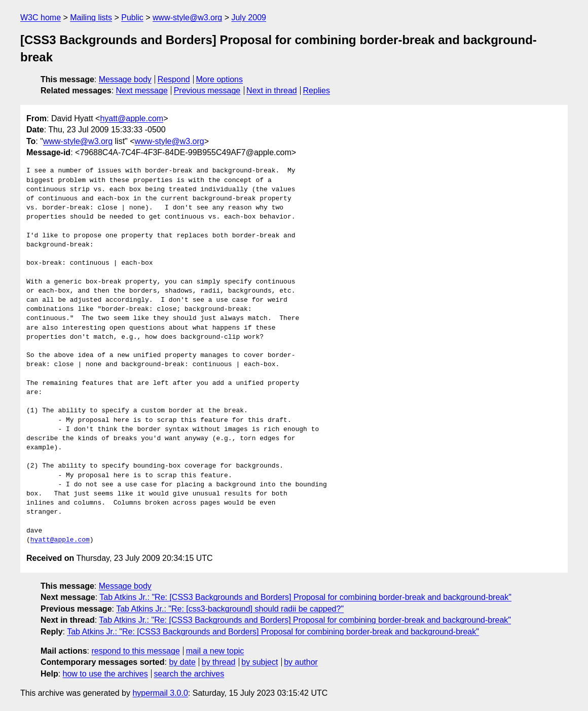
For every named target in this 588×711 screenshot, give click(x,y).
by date (182, 662)
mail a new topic (215, 651)
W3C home (41, 17)
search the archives (189, 674)
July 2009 (249, 17)
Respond (174, 79)
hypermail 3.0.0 (160, 693)
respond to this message (135, 651)
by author (301, 662)
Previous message (207, 91)
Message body (125, 79)
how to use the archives (105, 674)
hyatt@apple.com (132, 118)
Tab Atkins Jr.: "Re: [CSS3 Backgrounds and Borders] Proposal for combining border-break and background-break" (305, 597)
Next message (142, 91)
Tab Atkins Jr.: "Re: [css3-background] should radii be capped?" (230, 609)
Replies (317, 91)
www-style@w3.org (187, 17)
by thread (219, 662)
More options (220, 79)
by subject (260, 662)
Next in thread (272, 91)
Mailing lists (91, 17)
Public (132, 17)
